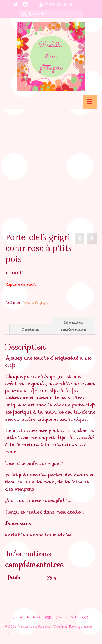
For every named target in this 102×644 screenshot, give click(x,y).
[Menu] (90, 102)
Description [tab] (31, 330)
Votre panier (56, 5)
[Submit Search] (23, 14)
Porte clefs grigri (35, 302)
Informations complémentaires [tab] (74, 326)
